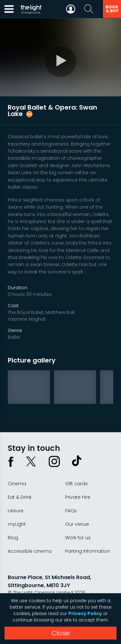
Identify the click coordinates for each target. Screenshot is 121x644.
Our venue (77, 524)
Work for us (78, 538)
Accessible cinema (30, 551)
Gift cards (76, 484)
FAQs (71, 511)
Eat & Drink (20, 497)
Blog (13, 538)
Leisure (16, 511)
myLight (17, 524)
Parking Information (88, 551)
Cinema (17, 484)
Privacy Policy (85, 614)
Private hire (78, 497)
